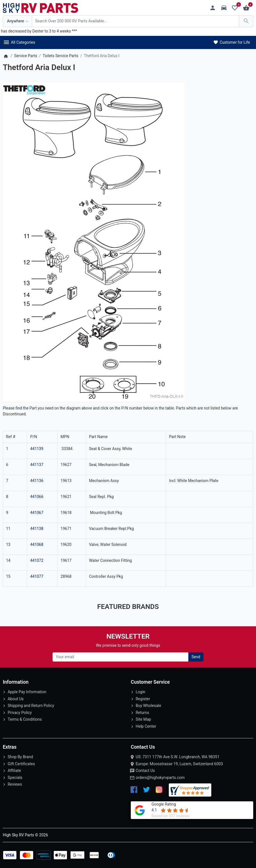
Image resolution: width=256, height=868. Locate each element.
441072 (37, 560)
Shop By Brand (20, 757)
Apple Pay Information (27, 692)
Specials (15, 778)
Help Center (146, 726)
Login (140, 692)
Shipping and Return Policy (31, 706)
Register (143, 699)
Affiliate (14, 771)
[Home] (6, 56)
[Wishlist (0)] (236, 8)
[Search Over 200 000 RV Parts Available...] (136, 21)
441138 (37, 529)
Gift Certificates (21, 764)
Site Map (143, 719)
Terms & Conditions (25, 719)
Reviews (15, 784)
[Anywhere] (17, 21)
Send (196, 657)
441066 (37, 497)
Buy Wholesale (148, 706)
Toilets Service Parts (61, 56)
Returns (142, 713)
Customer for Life (231, 42)
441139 (37, 449)
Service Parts (26, 56)
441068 (37, 544)
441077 (37, 576)
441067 (37, 513)
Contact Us (145, 771)
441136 (37, 481)
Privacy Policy (20, 713)
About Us (16, 699)
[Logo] (41, 8)
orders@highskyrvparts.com (160, 778)
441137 (37, 465)
